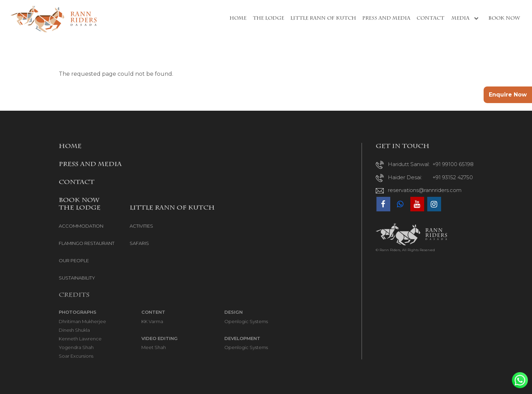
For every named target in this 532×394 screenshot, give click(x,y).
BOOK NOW (79, 201)
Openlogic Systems (246, 321)
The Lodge (268, 19)
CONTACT (77, 183)
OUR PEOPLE (74, 260)
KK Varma (152, 321)
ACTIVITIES (141, 226)
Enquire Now (508, 95)
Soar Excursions (76, 356)
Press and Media (386, 19)
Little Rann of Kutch (323, 19)
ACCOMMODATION (81, 226)
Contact (430, 19)
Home (238, 19)
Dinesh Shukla (74, 330)
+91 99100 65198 (453, 164)
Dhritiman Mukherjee (82, 321)
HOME (70, 147)
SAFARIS (139, 243)
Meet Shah (154, 347)
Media (466, 19)
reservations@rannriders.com (425, 190)
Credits (74, 295)
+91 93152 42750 (453, 177)
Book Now (504, 19)
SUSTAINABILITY (77, 278)
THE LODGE (80, 208)
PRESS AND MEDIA (90, 165)
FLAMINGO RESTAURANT (87, 243)
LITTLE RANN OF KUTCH (172, 208)
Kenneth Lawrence (80, 339)
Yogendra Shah (76, 347)
